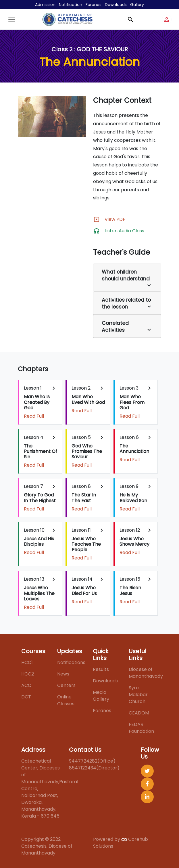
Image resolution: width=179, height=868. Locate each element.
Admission (45, 5)
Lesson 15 (136, 590)
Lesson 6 (136, 448)
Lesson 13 (41, 593)
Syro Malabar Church (138, 695)
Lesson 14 (88, 590)
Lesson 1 (41, 402)
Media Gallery (101, 696)
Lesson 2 (88, 399)
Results (101, 669)
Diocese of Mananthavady (146, 673)
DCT (26, 697)
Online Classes (66, 700)
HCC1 (27, 662)
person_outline (167, 19)
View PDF (115, 219)
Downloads (116, 5)
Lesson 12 (136, 541)
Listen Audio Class (124, 231)
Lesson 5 (88, 451)
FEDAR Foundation (141, 728)
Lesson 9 (136, 497)
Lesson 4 (41, 451)
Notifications (71, 662)
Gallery (137, 5)
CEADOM (139, 713)
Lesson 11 (88, 544)
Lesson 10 (41, 541)
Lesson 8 (88, 497)
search (130, 19)
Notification (71, 5)
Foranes (94, 5)
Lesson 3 (136, 402)
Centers (66, 685)
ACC (26, 685)
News (63, 674)
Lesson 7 (41, 497)
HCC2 (28, 674)
